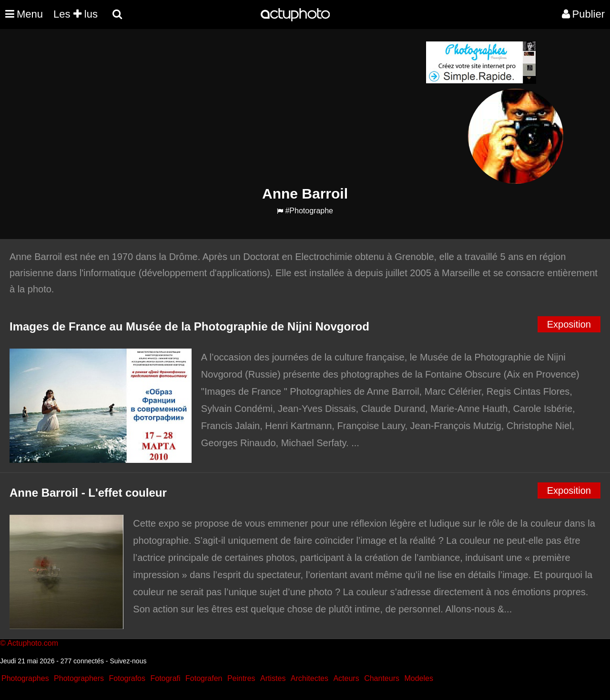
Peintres (241, 678)
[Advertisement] (247, 108)
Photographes (25, 678)
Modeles (418, 678)
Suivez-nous (128, 661)
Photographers (79, 678)
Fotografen (204, 678)
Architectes (310, 678)
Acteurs (346, 678)
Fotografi (165, 678)
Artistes (273, 678)
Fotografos (127, 678)
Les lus (76, 14)
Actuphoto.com (33, 643)
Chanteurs (382, 678)
